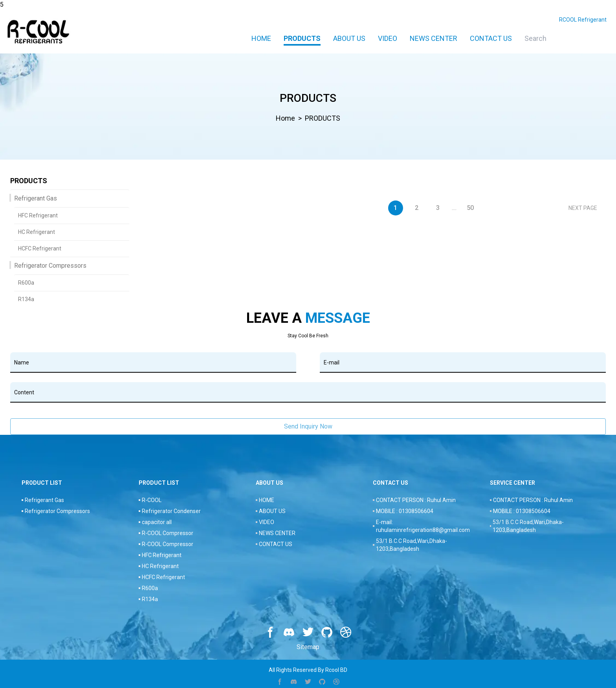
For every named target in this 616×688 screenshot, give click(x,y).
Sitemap (308, 647)
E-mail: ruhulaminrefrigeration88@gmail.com (423, 526)
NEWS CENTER (434, 38)
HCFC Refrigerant (40, 248)
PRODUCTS (302, 38)
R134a (26, 299)
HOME (267, 500)
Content (24, 392)
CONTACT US (491, 38)
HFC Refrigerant (38, 215)
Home (261, 38)
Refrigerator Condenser (171, 511)
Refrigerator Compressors (50, 266)
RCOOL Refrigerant (583, 20)
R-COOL (152, 500)
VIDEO (388, 38)
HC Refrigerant (37, 232)
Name (22, 362)
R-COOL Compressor (168, 533)
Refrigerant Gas (36, 198)
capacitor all (157, 522)
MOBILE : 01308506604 (405, 511)
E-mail (332, 362)
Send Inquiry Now (308, 426)
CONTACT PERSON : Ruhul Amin (416, 500)
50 (470, 208)
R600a (26, 283)
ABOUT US (349, 38)
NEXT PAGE (583, 208)
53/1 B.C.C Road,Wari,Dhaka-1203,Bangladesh (412, 545)
